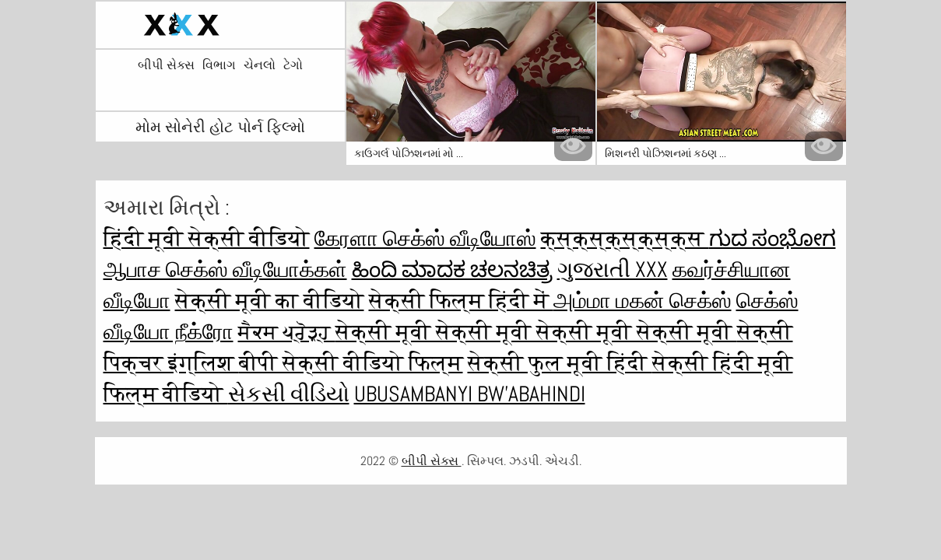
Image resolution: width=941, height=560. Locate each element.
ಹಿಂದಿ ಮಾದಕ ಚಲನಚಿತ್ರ (452, 269)
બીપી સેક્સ (166, 65)
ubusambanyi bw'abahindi (470, 394)
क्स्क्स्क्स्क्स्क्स (625, 238)
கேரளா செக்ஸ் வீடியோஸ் (425, 238)
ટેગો (293, 65)
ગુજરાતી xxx (613, 269)
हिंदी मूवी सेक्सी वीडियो (207, 238)
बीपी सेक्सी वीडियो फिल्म (351, 363)
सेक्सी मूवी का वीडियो (270, 301)
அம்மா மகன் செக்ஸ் (643, 301)
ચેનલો (260, 65)
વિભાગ (219, 65)
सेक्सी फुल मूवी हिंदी (560, 363)
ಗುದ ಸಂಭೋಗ (772, 238)
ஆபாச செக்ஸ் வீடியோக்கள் (225, 269)
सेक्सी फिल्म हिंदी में (461, 301)
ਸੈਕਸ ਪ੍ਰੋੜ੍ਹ (287, 332)
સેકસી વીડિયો (289, 394)
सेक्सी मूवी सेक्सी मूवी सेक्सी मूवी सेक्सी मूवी (536, 332)
